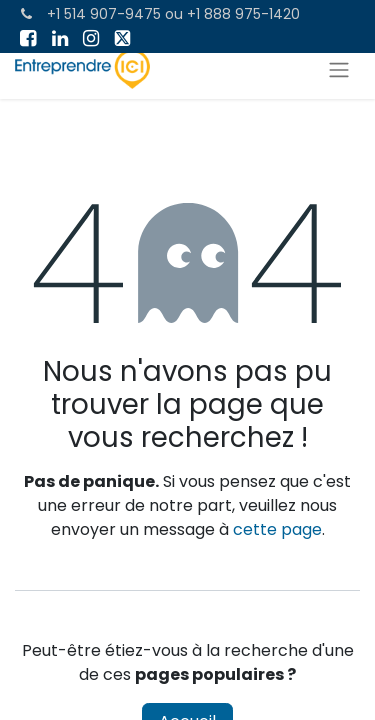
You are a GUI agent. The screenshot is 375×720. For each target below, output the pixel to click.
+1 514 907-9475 (104, 14)
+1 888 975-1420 (243, 14)
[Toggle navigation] (339, 69)
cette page (277, 529)
